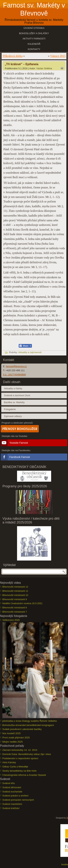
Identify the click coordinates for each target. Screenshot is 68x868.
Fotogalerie (10, 409)
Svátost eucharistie (12, 792)
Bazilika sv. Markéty (14, 402)
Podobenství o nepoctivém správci (20, 758)
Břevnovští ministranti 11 (15, 591)
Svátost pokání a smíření (15, 796)
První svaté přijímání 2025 (16, 738)
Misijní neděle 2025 (13, 742)
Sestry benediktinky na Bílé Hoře (19, 771)
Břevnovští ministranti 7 (15, 612)
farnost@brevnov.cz (16, 366)
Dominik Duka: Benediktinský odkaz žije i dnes (27, 754)
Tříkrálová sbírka (13, 56)
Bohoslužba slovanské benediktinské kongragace (28, 725)
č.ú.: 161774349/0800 (15, 375)
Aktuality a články (13, 388)
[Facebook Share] (25, 346)
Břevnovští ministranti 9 (15, 599)
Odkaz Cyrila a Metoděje (15, 767)
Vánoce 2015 (58, 56)
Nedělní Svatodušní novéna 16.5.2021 (22, 603)
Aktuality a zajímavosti (30, 352)
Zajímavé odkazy (13, 416)
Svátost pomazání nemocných (18, 800)
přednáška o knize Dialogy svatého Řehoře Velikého (30, 721)
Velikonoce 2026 (11, 620)
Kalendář (34, 44)
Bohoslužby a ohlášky (34, 33)
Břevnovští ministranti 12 (15, 587)
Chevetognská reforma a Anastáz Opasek (24, 775)
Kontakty (34, 49)
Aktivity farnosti (34, 39)
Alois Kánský (9, 762)
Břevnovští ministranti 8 (15, 608)
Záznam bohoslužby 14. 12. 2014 (20, 750)
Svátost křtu (9, 783)
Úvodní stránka (34, 28)
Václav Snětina (44, 68)
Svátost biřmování (12, 787)
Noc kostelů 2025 (11, 733)
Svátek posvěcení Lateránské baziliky (22, 729)
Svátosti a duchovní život (17, 395)
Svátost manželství (12, 804)
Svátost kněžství (11, 808)
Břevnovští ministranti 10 (15, 595)
